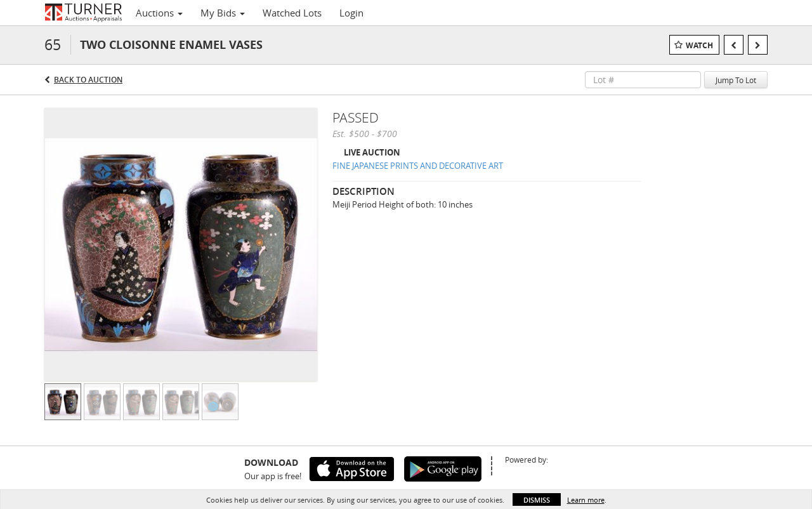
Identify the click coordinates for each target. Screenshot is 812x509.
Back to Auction (88, 80)
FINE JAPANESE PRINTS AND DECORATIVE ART (418, 166)
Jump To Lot (736, 80)
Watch (699, 45)
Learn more (586, 500)
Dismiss (537, 500)
